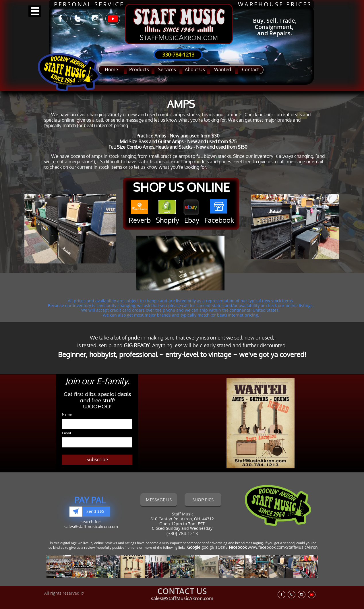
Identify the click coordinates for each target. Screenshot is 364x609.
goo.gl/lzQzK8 (215, 547)
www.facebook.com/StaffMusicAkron (283, 547)
